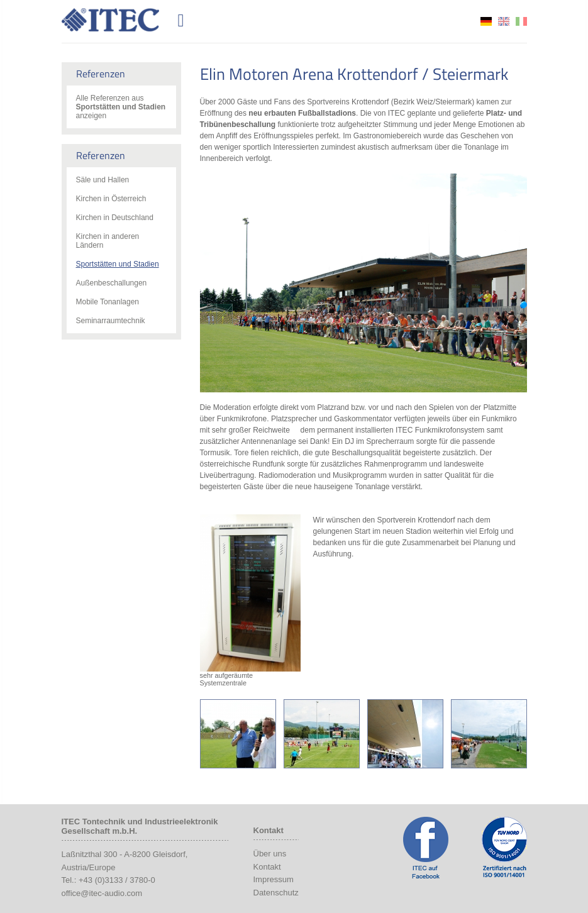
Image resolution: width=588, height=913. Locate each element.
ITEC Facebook (426, 848)
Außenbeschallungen (112, 283)
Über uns (270, 854)
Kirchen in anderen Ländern (108, 241)
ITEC (118, 20)
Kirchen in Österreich (111, 199)
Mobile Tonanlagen (108, 302)
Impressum (274, 879)
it (521, 21)
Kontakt (267, 867)
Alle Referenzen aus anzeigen (121, 107)
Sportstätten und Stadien (118, 264)
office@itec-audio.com (102, 893)
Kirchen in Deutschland (115, 218)
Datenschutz (276, 893)
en (504, 21)
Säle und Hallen (103, 180)
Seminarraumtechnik (111, 321)
